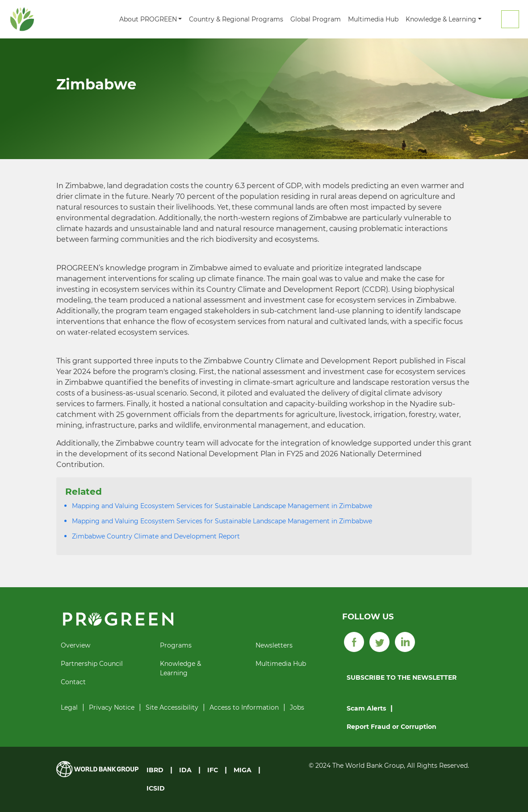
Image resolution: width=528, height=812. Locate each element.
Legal (69, 707)
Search (510, 19)
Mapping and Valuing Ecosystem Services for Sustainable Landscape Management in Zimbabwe (222, 506)
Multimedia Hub (373, 19)
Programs (176, 645)
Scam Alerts (366, 708)
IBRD (155, 770)
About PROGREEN (148, 19)
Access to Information (244, 707)
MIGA (243, 770)
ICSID (156, 788)
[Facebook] (354, 641)
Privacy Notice (112, 707)
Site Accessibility (172, 707)
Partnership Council (92, 664)
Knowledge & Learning (441, 19)
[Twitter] (379, 641)
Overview (75, 645)
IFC (213, 770)
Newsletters (274, 645)
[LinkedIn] (405, 641)
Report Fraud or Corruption (392, 727)
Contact (73, 682)
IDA (185, 770)
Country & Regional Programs (236, 19)
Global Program (316, 19)
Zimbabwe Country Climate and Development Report (156, 536)
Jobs (297, 707)
